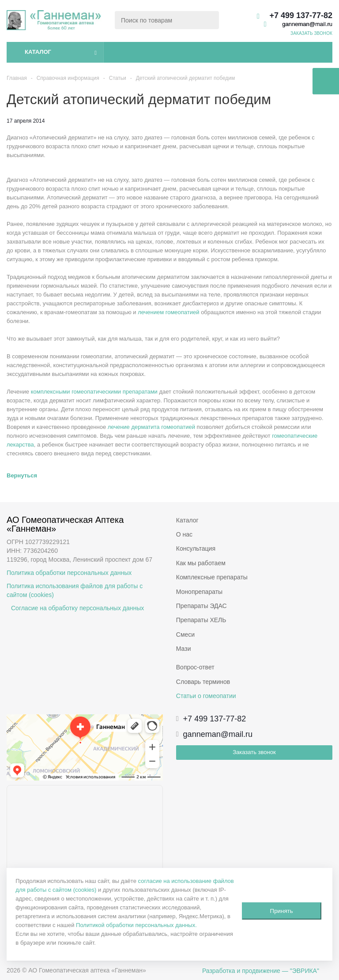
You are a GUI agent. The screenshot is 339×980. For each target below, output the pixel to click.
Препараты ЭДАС (202, 606)
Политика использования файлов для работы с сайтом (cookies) (75, 590)
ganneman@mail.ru (307, 24)
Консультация (196, 548)
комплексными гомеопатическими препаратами (94, 392)
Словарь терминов (203, 682)
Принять (282, 911)
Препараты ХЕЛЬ (201, 620)
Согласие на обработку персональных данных (77, 608)
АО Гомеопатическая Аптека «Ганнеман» (66, 524)
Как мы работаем (201, 563)
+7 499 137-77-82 (301, 15)
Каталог (38, 52)
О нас (184, 534)
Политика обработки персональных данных (69, 573)
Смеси (185, 635)
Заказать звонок (254, 752)
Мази (184, 649)
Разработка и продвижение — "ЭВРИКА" (261, 971)
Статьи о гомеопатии (206, 696)
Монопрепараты (199, 592)
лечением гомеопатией (168, 312)
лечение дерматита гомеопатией (151, 427)
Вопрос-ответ (195, 667)
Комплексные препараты (212, 577)
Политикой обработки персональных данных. (136, 925)
